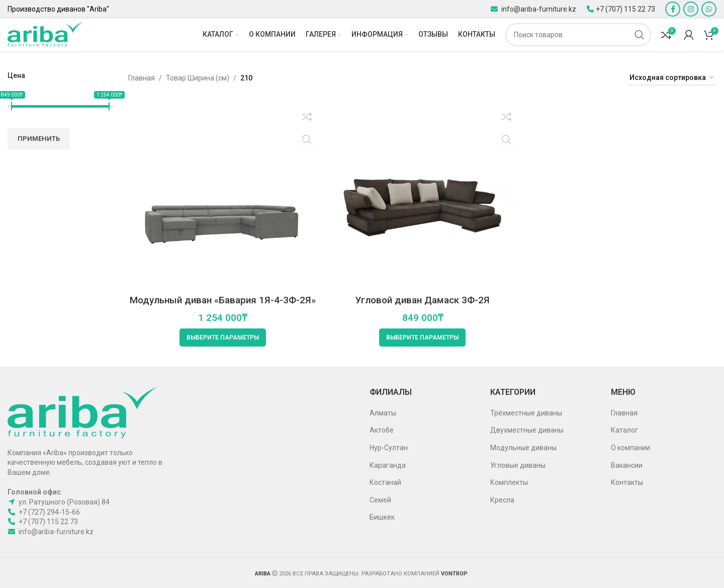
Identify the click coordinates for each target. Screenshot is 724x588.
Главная (142, 80)
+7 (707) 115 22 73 (625, 9)
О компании (630, 447)
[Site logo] (45, 35)
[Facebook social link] (673, 9)
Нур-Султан (389, 447)
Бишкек (382, 517)
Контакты (627, 481)
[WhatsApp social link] (709, 9)
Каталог (624, 430)
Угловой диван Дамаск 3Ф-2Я (423, 299)
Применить (39, 141)
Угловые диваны (518, 464)
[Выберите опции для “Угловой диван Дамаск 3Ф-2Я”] (422, 337)
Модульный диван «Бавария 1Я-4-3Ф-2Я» (221, 299)
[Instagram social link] (691, 9)
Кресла (502, 499)
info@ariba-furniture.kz (538, 9)
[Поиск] (578, 35)
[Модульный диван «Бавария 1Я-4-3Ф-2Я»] (221, 196)
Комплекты (509, 481)
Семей (380, 499)
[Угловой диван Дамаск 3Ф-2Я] (422, 196)
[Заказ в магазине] (672, 80)
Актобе (382, 430)
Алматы (383, 412)
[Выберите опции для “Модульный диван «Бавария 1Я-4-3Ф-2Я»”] (221, 337)
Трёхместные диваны (526, 412)
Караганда (388, 464)
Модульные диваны (523, 447)
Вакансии (627, 464)
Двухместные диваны (527, 430)
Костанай (385, 481)
